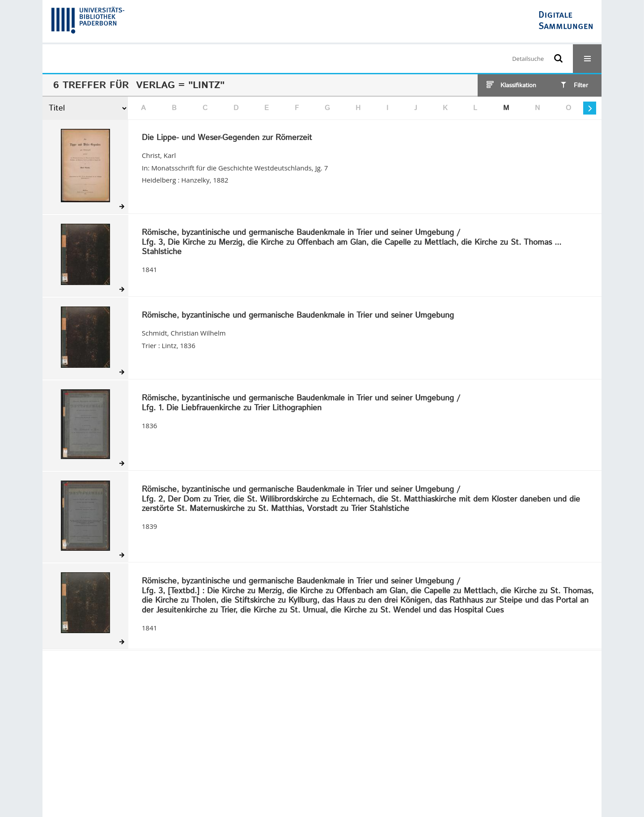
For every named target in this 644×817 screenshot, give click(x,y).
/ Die (368, 596)
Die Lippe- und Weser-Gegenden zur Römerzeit (227, 138)
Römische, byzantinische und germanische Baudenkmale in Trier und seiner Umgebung (298, 316)
